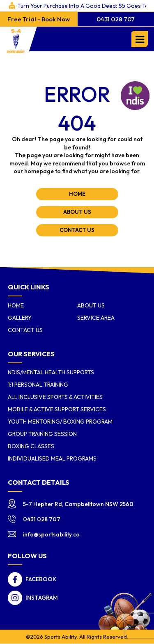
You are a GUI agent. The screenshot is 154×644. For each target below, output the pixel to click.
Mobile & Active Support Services (57, 409)
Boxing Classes (31, 446)
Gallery (20, 318)
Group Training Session (42, 434)
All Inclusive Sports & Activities (55, 397)
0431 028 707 (116, 19)
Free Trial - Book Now (39, 19)
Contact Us (25, 330)
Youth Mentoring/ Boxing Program (60, 422)
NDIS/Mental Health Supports (51, 372)
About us (91, 305)
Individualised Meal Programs (52, 458)
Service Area (96, 318)
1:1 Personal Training (38, 385)
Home (16, 305)
